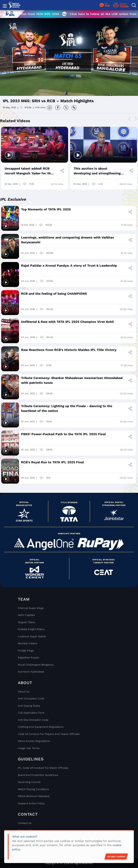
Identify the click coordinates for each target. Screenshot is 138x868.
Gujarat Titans (26, 622)
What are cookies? (25, 837)
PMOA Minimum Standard (34, 796)
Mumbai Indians (28, 643)
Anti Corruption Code (31, 699)
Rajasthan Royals (28, 657)
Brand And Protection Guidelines (38, 775)
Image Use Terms (29, 748)
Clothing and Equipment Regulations (41, 727)
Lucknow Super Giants (32, 636)
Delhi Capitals (26, 615)
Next (135, 119)
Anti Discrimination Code (33, 720)
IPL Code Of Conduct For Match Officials (43, 768)
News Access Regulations (34, 741)
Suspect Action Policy (31, 803)
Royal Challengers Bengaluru (36, 665)
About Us (24, 692)
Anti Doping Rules (29, 706)
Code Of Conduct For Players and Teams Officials (49, 734)
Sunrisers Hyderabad (31, 672)
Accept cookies (116, 856)
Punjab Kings (26, 651)
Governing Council (29, 782)
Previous (129, 119)
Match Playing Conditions (33, 789)
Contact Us (25, 823)
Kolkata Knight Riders (31, 629)
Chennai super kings (31, 608)
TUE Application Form (31, 713)
